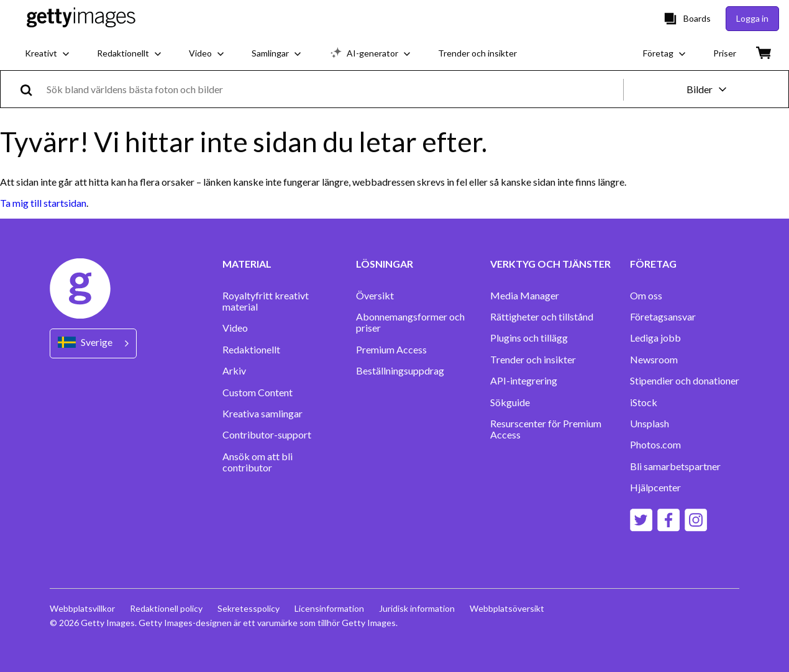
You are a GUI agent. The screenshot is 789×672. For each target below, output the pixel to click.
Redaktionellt (251, 350)
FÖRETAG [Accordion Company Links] (653, 264)
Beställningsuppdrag (400, 371)
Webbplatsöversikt (507, 608)
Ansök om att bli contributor (258, 462)
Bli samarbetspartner (675, 466)
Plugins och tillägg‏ (529, 338)
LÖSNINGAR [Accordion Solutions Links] (385, 264)
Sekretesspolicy (249, 608)
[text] (333, 89)
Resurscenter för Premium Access (546, 429)
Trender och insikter (533, 360)
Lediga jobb (655, 338)
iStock (644, 402)
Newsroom (654, 360)
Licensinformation (329, 608)
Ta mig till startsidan (43, 203)
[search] (31, 89)
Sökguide (510, 402)
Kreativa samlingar (262, 414)
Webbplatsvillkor (82, 608)
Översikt (375, 296)
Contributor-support (267, 435)
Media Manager (525, 296)
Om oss (646, 296)
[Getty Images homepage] (81, 18)
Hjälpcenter (655, 488)
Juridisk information (417, 608)
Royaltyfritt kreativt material (266, 301)
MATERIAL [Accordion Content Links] (247, 264)
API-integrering (524, 381)
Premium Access (391, 350)
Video (235, 328)
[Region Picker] (93, 343)
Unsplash (650, 424)
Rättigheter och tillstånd (542, 317)
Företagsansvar (663, 317)
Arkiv (234, 371)
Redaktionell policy (166, 608)
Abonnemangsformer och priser (410, 322)
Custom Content (258, 393)
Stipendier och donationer (685, 381)
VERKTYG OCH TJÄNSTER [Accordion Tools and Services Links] (550, 264)
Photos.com (655, 445)
